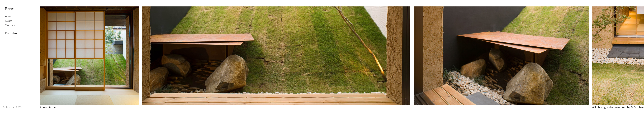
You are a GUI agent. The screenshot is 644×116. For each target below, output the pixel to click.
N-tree (9, 9)
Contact (10, 25)
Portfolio (11, 33)
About (9, 16)
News (8, 21)
